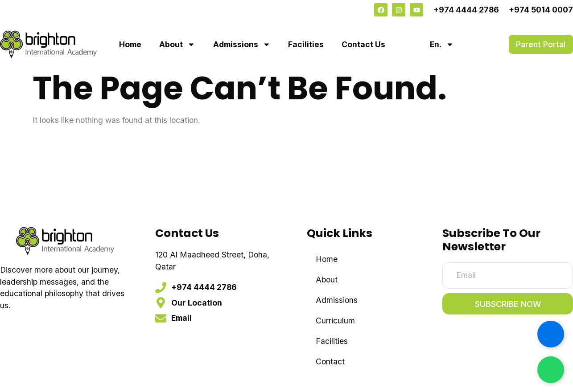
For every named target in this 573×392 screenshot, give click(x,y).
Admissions (242, 45)
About (177, 45)
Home (130, 44)
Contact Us (363, 44)
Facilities (306, 44)
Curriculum (335, 321)
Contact (330, 361)
